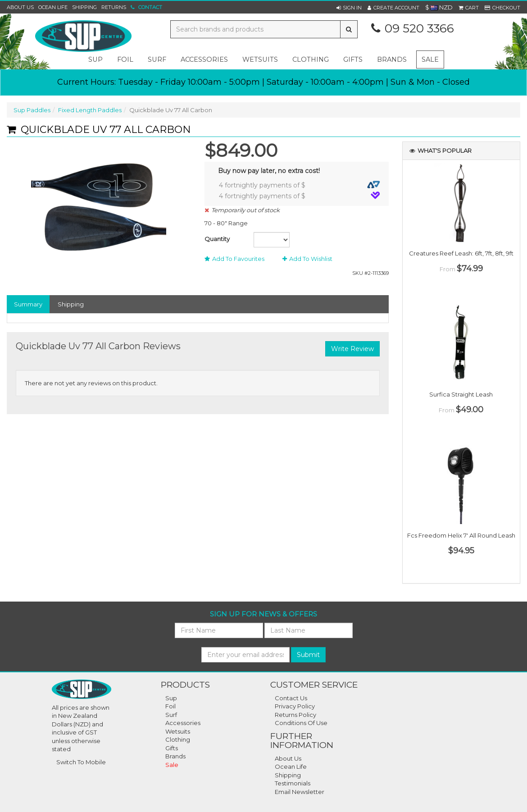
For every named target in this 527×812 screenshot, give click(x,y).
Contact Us (291, 698)
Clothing (178, 739)
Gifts (172, 748)
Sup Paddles (32, 110)
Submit (308, 655)
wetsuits (260, 59)
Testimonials (293, 783)
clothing (311, 59)
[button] (349, 8)
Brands (392, 59)
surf (157, 59)
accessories (204, 59)
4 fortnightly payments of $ (300, 185)
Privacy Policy (295, 706)
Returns (114, 7)
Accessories (183, 723)
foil (125, 59)
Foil (170, 706)
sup (95, 59)
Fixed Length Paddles (90, 110)
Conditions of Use (301, 723)
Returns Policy (295, 715)
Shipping (84, 7)
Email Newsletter (300, 792)
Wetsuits (178, 731)
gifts (353, 59)
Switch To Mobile (81, 762)
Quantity (217, 239)
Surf (171, 715)
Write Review (352, 349)
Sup (171, 698)
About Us (20, 7)
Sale (430, 59)
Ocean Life (53, 7)
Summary (28, 304)
